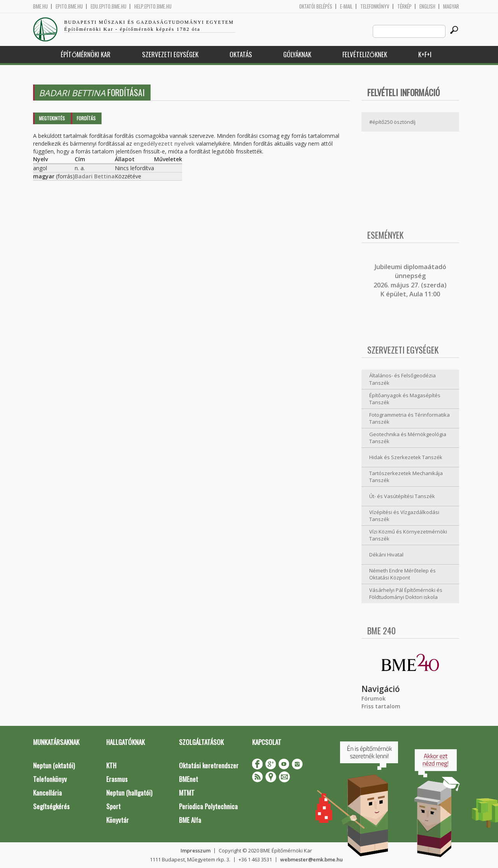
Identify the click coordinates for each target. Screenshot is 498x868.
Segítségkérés (51, 806)
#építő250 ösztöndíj (392, 122)
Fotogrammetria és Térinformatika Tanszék (409, 418)
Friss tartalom (381, 706)
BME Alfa (190, 820)
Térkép (404, 6)
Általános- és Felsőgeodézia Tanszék (402, 379)
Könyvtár (117, 820)
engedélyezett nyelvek (164, 143)
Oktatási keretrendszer (209, 765)
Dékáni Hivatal (386, 555)
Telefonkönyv (375, 6)
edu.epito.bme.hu (109, 6)
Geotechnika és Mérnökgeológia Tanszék (408, 438)
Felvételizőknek (365, 54)
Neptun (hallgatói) (129, 793)
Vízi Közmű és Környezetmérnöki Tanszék (408, 535)
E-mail (346, 6)
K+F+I (425, 54)
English (427, 6)
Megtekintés (52, 118)
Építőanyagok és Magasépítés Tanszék (405, 399)
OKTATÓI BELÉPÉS (316, 6)
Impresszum (196, 850)
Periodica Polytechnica (208, 806)
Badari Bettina (95, 176)
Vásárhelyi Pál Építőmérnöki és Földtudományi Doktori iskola (406, 594)
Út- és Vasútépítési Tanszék (402, 496)
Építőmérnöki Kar (86, 54)
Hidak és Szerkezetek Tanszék (406, 457)
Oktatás (241, 54)
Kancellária (47, 793)
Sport (113, 806)
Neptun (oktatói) (54, 765)
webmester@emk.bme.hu (311, 859)
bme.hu (40, 6)
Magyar (451, 6)
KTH (111, 765)
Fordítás (86, 118)
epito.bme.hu (69, 6)
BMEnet (189, 779)
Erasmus (117, 779)
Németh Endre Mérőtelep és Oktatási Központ (402, 574)
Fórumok (373, 698)
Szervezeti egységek (170, 54)
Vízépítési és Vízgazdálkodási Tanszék (404, 516)
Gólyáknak (297, 54)
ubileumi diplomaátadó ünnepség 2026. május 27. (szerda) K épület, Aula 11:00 (410, 280)
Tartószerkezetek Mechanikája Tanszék (406, 477)
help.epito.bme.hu (153, 6)
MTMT (187, 793)
